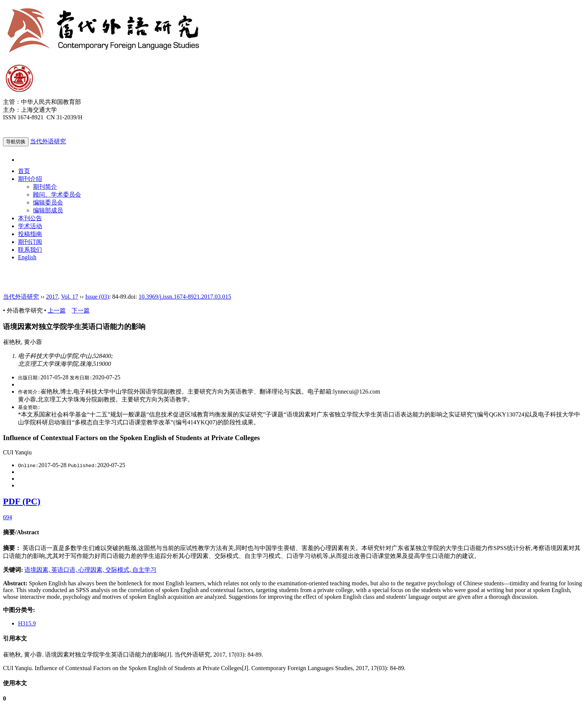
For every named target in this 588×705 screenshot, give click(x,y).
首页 (24, 171)
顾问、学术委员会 (57, 195)
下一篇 (81, 310)
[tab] (294, 533)
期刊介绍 (30, 179)
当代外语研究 (48, 141)
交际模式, (119, 570)
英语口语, (65, 570)
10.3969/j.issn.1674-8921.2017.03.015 (185, 297)
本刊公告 (30, 218)
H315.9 (27, 623)
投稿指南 (30, 234)
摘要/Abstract (21, 532)
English (27, 257)
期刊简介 (45, 187)
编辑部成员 (48, 210)
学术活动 (30, 226)
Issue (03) (97, 297)
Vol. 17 (70, 297)
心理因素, (92, 570)
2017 (52, 297)
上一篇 (57, 310)
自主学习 (144, 570)
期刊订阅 (30, 242)
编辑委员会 (48, 202)
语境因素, (38, 570)
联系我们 (30, 250)
